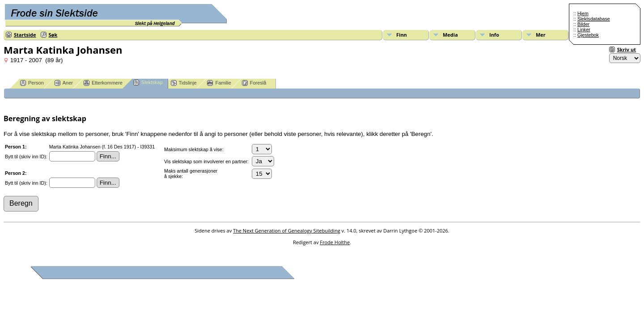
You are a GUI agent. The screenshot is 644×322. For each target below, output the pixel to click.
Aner (64, 83)
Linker (584, 30)
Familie (219, 83)
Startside (25, 35)
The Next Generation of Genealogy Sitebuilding (287, 231)
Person (32, 83)
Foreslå (254, 83)
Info (494, 35)
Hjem (583, 13)
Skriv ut (627, 49)
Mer (541, 35)
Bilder (583, 24)
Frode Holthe (335, 242)
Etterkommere (103, 83)
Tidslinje (184, 83)
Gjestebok (588, 35)
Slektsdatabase (594, 19)
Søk (53, 35)
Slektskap (148, 83)
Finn (402, 35)
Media (450, 35)
